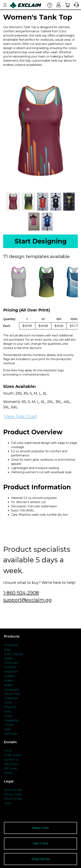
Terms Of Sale (13, 799)
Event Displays (14, 654)
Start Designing (41, 241)
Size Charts (11, 764)
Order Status (12, 755)
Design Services (41, 859)
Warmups (11, 734)
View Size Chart (21, 416)
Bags (7, 649)
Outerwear (11, 698)
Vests (7, 729)
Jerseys (8, 685)
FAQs (8, 751)
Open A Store (40, 843)
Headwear (11, 672)
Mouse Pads (12, 694)
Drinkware (11, 663)
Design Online (40, 828)
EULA (8, 803)
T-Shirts (9, 725)
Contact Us (11, 760)
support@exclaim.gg (27, 600)
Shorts (8, 716)
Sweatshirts (11, 720)
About (8, 773)
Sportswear (11, 689)
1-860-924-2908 (21, 593)
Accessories (11, 645)
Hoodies (9, 676)
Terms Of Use (13, 790)
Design (9, 658)
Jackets (9, 680)
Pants (8, 702)
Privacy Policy (13, 794)
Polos (8, 711)
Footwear (10, 667)
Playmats (10, 707)
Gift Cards (10, 768)
